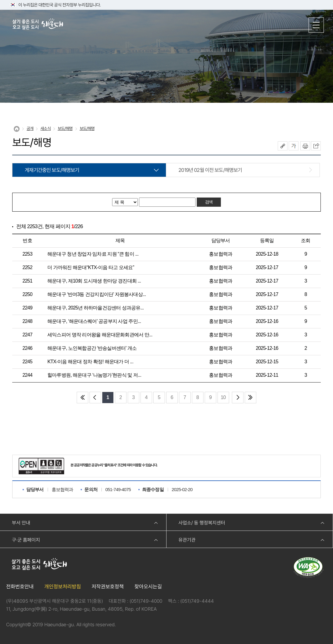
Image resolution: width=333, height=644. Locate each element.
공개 (30, 128)
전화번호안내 (20, 587)
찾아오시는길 (148, 587)
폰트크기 (294, 146)
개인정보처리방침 (63, 587)
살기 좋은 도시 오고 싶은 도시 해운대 (38, 25)
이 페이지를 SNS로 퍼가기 (316, 146)
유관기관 (187, 540)
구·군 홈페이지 (26, 540)
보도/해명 (65, 128)
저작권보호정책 (108, 587)
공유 (283, 146)
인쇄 (305, 146)
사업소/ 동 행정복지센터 (202, 523)
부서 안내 (21, 523)
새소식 (45, 128)
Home (17, 129)
